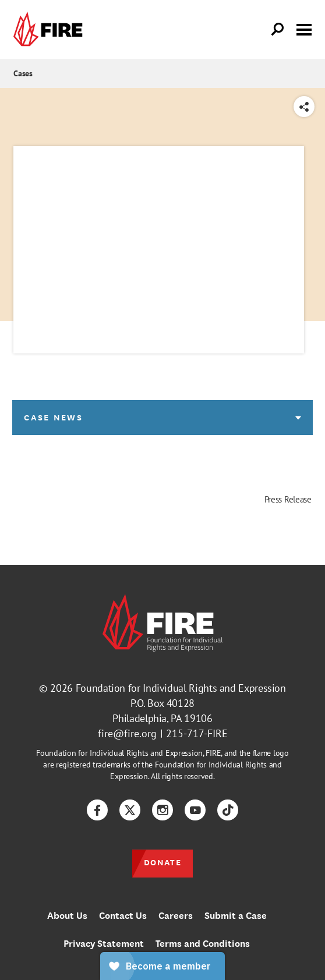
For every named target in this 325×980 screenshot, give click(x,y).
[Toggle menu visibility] (304, 29)
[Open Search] (278, 30)
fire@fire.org (127, 733)
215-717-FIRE (197, 733)
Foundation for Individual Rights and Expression (181, 688)
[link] (51, 29)
